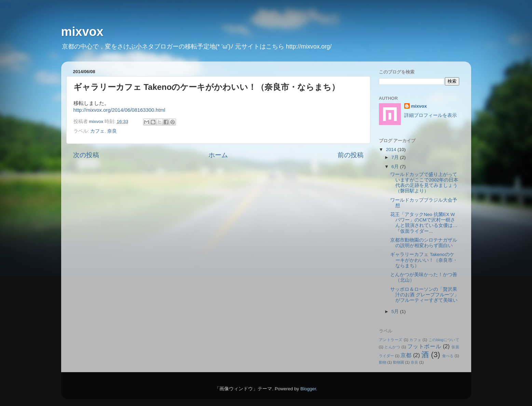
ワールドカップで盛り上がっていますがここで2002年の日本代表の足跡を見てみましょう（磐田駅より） (424, 183)
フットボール (424, 346)
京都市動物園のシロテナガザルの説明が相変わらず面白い (424, 243)
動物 (383, 362)
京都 (406, 355)
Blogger (308, 389)
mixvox (82, 32)
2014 (392, 150)
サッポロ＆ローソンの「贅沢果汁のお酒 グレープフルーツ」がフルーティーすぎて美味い (425, 295)
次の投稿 (86, 155)
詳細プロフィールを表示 (431, 115)
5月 (396, 312)
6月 (396, 167)
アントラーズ (391, 340)
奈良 (112, 131)
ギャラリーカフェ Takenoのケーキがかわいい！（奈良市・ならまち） (424, 260)
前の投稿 (351, 155)
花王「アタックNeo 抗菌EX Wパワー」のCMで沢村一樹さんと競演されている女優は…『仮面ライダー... (424, 223)
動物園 (399, 362)
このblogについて (444, 340)
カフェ (97, 131)
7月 (396, 157)
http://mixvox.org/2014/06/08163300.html (119, 110)
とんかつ (392, 347)
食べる (448, 356)
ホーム (218, 155)
